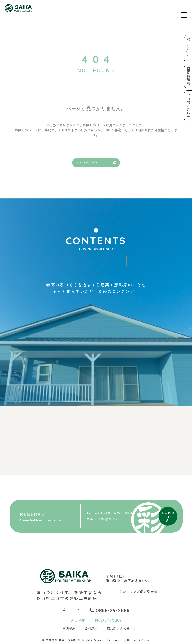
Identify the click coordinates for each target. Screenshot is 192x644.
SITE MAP (78, 620)
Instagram (188, 49)
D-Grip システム (139, 640)
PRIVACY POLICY (108, 620)
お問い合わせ (118, 628)
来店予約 (69, 628)
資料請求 (91, 628)
